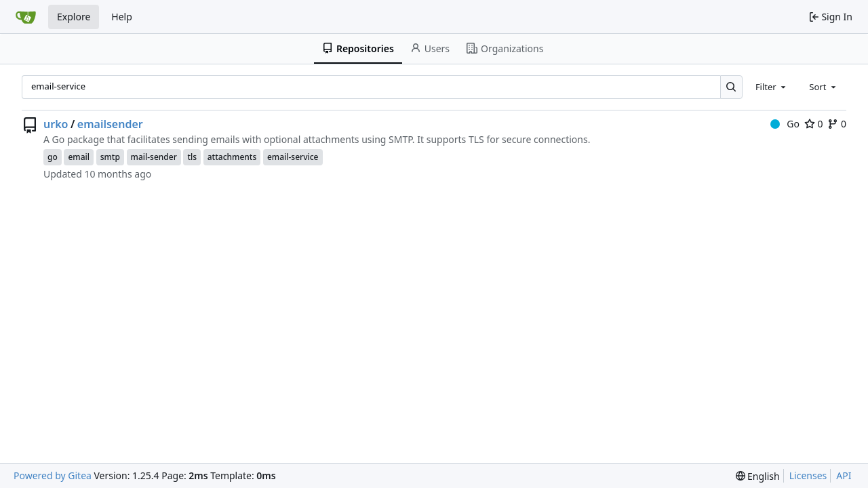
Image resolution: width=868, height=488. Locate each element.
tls (192, 157)
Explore (74, 17)
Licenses (808, 475)
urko (56, 124)
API (844, 475)
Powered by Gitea (53, 475)
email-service (293, 157)
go (53, 157)
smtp (110, 157)
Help (122, 17)
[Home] (26, 17)
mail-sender (154, 157)
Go (785, 124)
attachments (232, 157)
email (79, 157)
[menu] (758, 476)
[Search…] (731, 87)
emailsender (110, 124)
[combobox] (772, 87)
